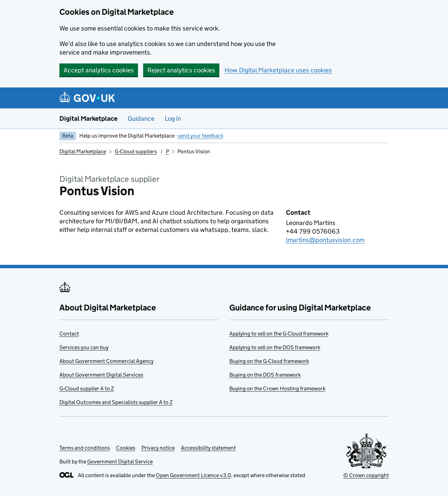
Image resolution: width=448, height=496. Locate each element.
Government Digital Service (120, 462)
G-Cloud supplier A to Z (87, 388)
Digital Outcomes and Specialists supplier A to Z (116, 402)
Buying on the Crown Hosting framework (277, 388)
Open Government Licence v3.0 (193, 475)
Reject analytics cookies (181, 70)
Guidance (141, 119)
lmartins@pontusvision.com (325, 240)
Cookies (126, 448)
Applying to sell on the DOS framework (275, 347)
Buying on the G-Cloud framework (269, 361)
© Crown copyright (366, 475)
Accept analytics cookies (99, 70)
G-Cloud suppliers (136, 151)
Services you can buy (84, 347)
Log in (173, 119)
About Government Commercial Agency (106, 361)
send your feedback (201, 136)
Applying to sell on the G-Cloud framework (279, 334)
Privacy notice (158, 448)
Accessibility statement (208, 448)
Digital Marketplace (88, 119)
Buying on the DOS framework (265, 375)
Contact (69, 334)
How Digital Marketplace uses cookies (278, 70)
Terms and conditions (85, 448)
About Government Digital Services (101, 375)
